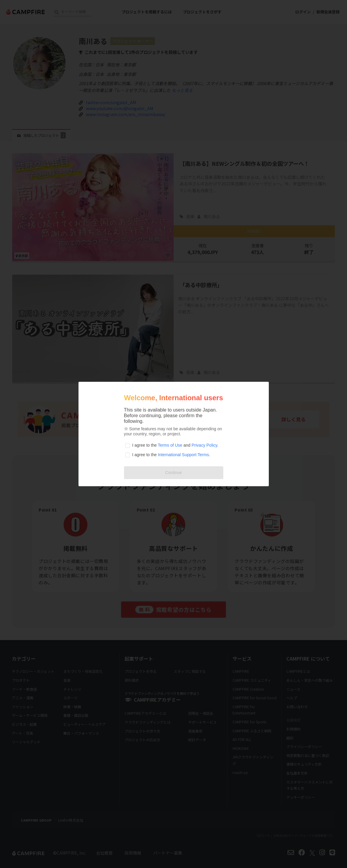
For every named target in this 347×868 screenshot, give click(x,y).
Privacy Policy (204, 445)
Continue (173, 473)
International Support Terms (183, 455)
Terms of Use (170, 445)
